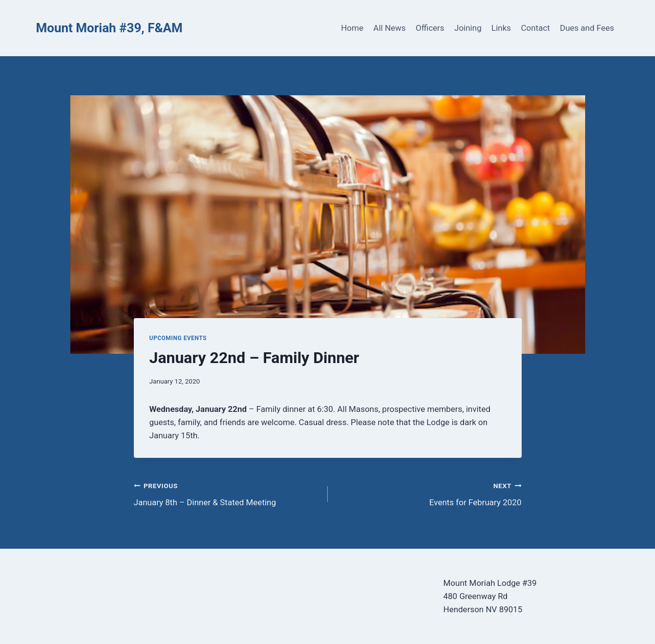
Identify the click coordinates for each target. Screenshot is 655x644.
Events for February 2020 (429, 493)
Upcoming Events (178, 338)
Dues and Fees (587, 28)
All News (389, 28)
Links (501, 28)
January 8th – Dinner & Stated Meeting (227, 493)
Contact (536, 28)
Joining (468, 28)
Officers (430, 28)
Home (352, 28)
